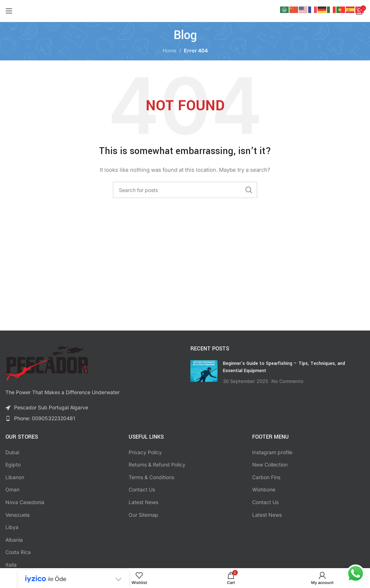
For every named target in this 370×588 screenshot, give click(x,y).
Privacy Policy (145, 452)
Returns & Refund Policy (157, 465)
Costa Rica (18, 552)
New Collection (270, 465)
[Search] (185, 190)
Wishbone (264, 489)
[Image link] (47, 363)
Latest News (143, 502)
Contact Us (142, 489)
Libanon (15, 477)
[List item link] (92, 418)
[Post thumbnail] (204, 372)
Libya (12, 527)
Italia (11, 565)
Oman (12, 489)
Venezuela (18, 515)
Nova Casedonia (25, 502)
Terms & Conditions (151, 477)
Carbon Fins (266, 477)
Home (169, 50)
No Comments (287, 381)
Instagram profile (272, 452)
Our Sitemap (143, 515)
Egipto (13, 465)
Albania (14, 540)
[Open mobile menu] (9, 11)
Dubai (12, 452)
